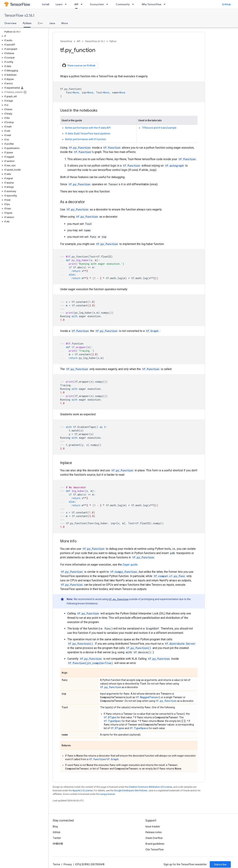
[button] (23, 36)
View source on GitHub (79, 65)
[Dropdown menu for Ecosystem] (108, 4)
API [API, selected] (76, 4)
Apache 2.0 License (83, 790)
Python (113, 41)
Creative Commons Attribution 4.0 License (150, 787)
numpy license (107, 794)
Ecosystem (97, 4)
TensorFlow (66, 41)
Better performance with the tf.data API (88, 128)
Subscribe (220, 864)
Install (46, 4)
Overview (10, 23)
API (79, 41)
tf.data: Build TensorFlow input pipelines (88, 134)
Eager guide (130, 565)
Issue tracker (153, 826)
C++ (40, 23)
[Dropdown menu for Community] (134, 4)
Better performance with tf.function (86, 139)
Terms (56, 864)
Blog (55, 826)
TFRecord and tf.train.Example (159, 128)
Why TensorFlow (151, 4)
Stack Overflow (154, 838)
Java (52, 23)
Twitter (57, 838)
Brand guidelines (155, 844)
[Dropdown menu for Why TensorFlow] (166, 4)
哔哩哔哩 (58, 844)
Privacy (68, 864)
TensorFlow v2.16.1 (19, 16)
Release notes (154, 832)
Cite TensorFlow (155, 849)
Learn (59, 4)
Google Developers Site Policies (131, 790)
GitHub (226, 4)
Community (123, 4)
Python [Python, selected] (27, 23)
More (65, 23)
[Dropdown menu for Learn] (67, 4)
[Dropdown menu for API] (83, 4)
